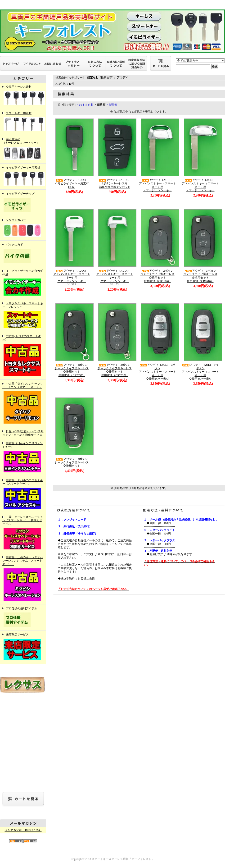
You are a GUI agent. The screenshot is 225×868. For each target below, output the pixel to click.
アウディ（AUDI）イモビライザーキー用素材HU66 (72, 183)
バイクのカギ (23, 254)
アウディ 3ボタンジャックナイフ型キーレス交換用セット (72, 462)
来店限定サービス (23, 647)
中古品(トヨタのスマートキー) (23, 356)
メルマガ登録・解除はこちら (23, 830)
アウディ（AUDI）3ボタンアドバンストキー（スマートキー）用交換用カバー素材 (157, 372)
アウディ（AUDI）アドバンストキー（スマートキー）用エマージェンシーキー (157, 185)
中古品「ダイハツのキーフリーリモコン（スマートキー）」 (23, 403)
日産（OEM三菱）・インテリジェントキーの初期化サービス (23, 433)
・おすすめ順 (85, 105)
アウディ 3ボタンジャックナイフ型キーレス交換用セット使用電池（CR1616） (200, 276)
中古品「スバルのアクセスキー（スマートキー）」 (23, 494)
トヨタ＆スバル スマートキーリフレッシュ (23, 315)
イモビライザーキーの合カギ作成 (23, 283)
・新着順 (112, 105)
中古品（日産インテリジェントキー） (23, 457)
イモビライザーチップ (23, 203)
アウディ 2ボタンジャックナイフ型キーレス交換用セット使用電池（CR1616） (157, 276)
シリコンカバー (23, 228)
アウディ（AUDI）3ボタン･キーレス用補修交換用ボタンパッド (115, 183)
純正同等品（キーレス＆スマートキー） (23, 149)
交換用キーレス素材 (23, 96)
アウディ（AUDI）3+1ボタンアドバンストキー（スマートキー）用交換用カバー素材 (200, 372)
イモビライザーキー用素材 (23, 177)
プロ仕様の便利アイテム (23, 617)
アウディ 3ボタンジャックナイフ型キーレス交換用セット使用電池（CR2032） (115, 370)
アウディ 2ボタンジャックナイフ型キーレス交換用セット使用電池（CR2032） (72, 370)
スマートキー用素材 (23, 122)
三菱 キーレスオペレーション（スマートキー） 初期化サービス (23, 533)
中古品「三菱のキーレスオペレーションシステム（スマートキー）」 (23, 579)
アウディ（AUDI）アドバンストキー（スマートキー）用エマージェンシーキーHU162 (72, 278)
